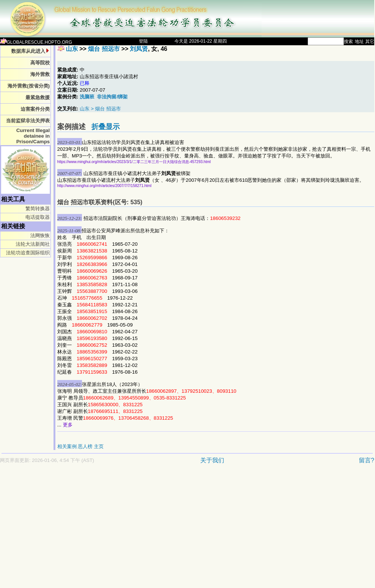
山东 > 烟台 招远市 (100, 109)
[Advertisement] (134, 530)
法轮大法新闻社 (33, 244)
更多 (68, 425)
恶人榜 (85, 446)
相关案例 (67, 446)
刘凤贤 (139, 49)
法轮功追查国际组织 (28, 253)
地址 (359, 42)
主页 (99, 446)
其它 (370, 42)
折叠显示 (106, 127)
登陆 (143, 41)
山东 (72, 49)
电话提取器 (38, 217)
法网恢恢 (40, 235)
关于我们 (212, 460)
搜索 (348, 42)
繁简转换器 (38, 209)
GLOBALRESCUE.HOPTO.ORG (36, 42)
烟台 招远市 (104, 49)
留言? (367, 460)
